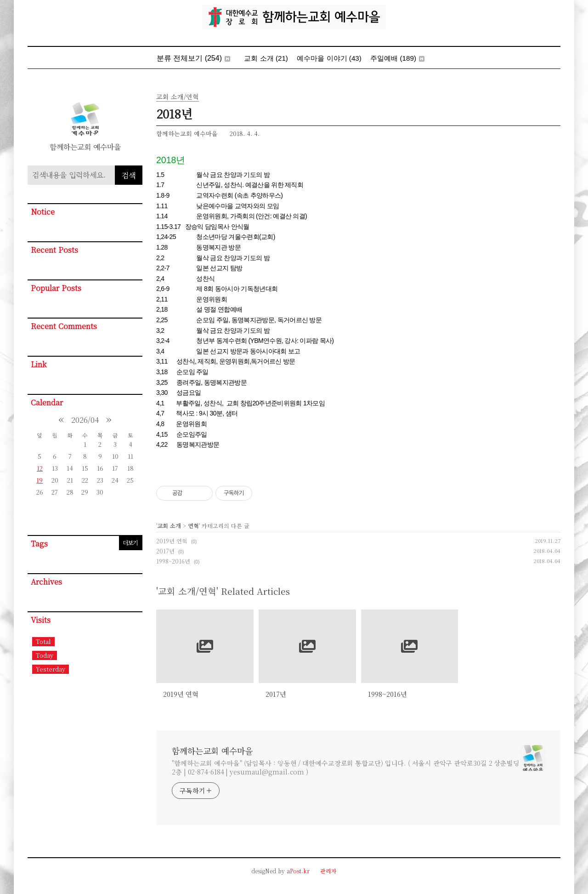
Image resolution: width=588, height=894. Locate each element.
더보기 (130, 543)
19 (40, 480)
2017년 (165, 551)
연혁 (193, 526)
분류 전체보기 (194, 58)
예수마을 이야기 (329, 58)
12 (40, 468)
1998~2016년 (173, 561)
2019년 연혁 (172, 541)
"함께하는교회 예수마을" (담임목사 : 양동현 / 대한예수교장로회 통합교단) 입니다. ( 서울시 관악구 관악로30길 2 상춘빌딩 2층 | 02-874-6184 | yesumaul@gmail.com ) (346, 767)
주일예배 (397, 58)
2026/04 (85, 420)
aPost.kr (298, 871)
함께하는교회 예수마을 (212, 751)
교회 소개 (266, 58)
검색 (129, 175)
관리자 (328, 871)
